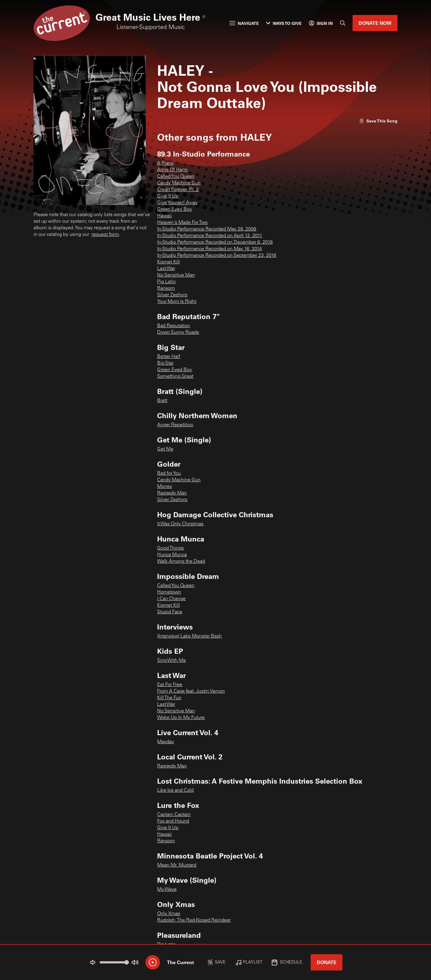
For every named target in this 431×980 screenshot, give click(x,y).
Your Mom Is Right (177, 302)
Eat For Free (170, 685)
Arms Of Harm (172, 170)
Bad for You (169, 474)
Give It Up (168, 196)
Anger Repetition (175, 425)
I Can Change (171, 599)
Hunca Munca (172, 555)
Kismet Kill (169, 262)
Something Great (175, 377)
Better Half (169, 357)
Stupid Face (170, 612)
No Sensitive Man (176, 275)
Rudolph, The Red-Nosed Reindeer (194, 920)
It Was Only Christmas (180, 524)
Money (165, 487)
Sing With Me (172, 661)
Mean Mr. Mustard (177, 865)
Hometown (169, 592)
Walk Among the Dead (181, 562)
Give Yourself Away (177, 203)
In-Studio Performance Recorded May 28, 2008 (207, 229)
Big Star (165, 363)
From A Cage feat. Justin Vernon (191, 691)
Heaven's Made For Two (182, 223)
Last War (166, 269)
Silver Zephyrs (172, 295)
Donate (327, 962)
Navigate (244, 23)
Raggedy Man (172, 493)
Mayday (166, 742)
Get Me (165, 449)
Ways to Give (284, 23)
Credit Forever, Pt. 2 (178, 190)
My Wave (167, 890)
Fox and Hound (173, 821)
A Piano (165, 163)
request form (105, 235)
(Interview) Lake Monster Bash (189, 636)
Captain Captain (174, 815)
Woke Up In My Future (181, 718)
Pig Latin (166, 282)
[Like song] (378, 121)
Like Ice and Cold (175, 791)
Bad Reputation (174, 326)
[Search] (343, 23)
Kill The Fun (169, 698)
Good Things (170, 548)
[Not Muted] (93, 962)
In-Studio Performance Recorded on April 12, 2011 (210, 236)
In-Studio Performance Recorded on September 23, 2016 (217, 256)
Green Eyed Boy (174, 210)
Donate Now (375, 23)
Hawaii (164, 216)
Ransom (166, 289)
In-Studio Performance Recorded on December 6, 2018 (215, 242)
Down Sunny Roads (178, 333)
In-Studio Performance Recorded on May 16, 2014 (210, 249)
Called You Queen (176, 177)
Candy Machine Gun (179, 183)
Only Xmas (169, 914)
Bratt (162, 401)
